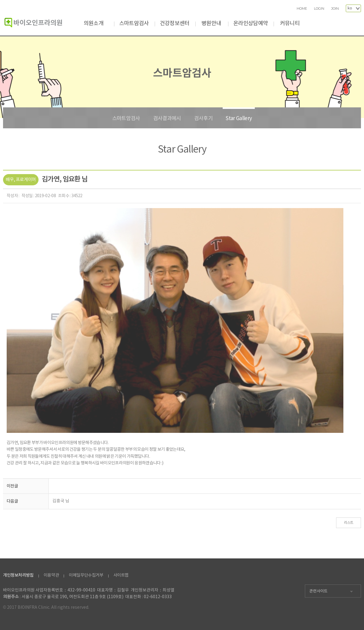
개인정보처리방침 (18, 575)
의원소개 (94, 24)
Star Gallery (239, 119)
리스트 (349, 523)
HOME (302, 9)
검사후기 (203, 119)
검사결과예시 (167, 119)
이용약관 (51, 575)
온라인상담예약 (251, 24)
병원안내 (211, 24)
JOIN (335, 9)
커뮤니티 (290, 24)
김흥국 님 (61, 501)
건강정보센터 (175, 24)
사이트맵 (121, 575)
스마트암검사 (134, 24)
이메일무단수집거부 (86, 575)
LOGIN (319, 9)
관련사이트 (318, 591)
